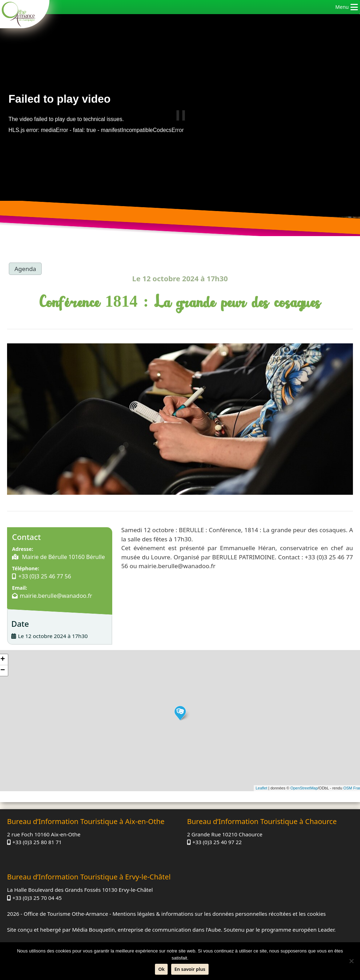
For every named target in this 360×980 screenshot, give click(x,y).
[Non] (351, 961)
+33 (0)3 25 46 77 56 (45, 576)
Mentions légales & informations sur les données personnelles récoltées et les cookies (219, 914)
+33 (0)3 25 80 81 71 (37, 842)
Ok (161, 969)
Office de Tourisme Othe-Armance (66, 914)
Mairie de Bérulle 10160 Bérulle (63, 557)
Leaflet (261, 788)
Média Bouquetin (93, 930)
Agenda (25, 269)
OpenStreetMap (304, 788)
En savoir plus (190, 969)
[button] (342, 7)
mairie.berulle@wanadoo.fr (56, 596)
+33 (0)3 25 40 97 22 (217, 842)
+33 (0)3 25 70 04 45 (37, 898)
